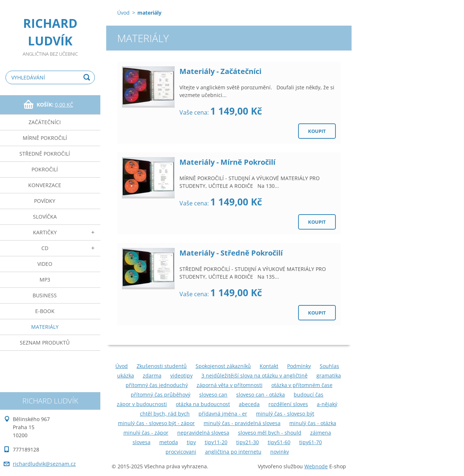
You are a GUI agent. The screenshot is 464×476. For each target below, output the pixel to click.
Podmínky (299, 366)
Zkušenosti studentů (162, 366)
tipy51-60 (279, 442)
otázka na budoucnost (203, 404)
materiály (45, 327)
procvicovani (181, 452)
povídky (45, 201)
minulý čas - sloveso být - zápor (156, 423)
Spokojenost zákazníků (223, 366)
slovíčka (45, 217)
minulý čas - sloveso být (285, 414)
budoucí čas (309, 395)
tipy (191, 442)
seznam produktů (45, 343)
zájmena (321, 433)
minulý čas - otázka (313, 423)
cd (45, 248)
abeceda (249, 404)
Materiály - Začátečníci (220, 71)
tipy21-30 (248, 442)
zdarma (152, 375)
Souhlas (329, 366)
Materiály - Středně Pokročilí (231, 253)
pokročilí (45, 169)
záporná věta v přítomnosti (230, 385)
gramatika (329, 375)
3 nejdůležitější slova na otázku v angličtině (255, 375)
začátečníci (45, 122)
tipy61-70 (311, 442)
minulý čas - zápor (146, 433)
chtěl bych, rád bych (165, 414)
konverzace (45, 185)
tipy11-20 (216, 442)
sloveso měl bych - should (270, 433)
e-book (45, 311)
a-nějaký (327, 404)
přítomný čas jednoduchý (157, 385)
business (45, 295)
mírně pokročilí (45, 138)
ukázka (126, 375)
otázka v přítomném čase (302, 385)
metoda (169, 442)
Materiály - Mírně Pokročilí (227, 162)
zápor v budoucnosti (142, 404)
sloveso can (213, 395)
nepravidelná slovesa (203, 433)
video (45, 264)
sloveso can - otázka (261, 395)
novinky (280, 452)
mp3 (45, 280)
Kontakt (269, 366)
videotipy (181, 375)
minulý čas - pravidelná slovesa (242, 423)
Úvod (123, 13)
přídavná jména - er (223, 414)
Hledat (88, 77)
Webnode (316, 466)
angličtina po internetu (233, 452)
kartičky (45, 232)
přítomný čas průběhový (161, 395)
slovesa (142, 442)
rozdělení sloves (288, 404)
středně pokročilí (45, 154)
